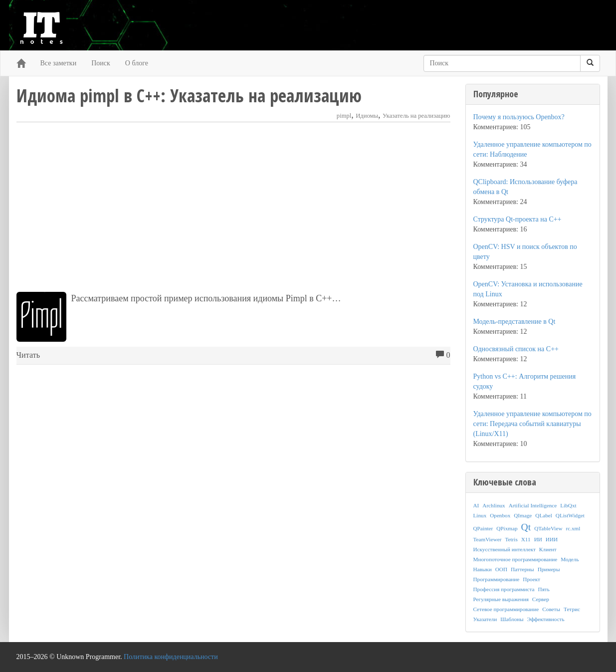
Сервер (541, 599)
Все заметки (59, 63)
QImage (523, 515)
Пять (544, 589)
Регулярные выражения (501, 599)
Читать (28, 355)
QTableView (548, 528)
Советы (551, 609)
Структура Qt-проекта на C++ (517, 219)
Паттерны (522, 569)
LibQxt (568, 505)
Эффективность (546, 619)
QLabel (544, 515)
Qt (526, 527)
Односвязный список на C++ (516, 349)
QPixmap (507, 528)
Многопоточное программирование (515, 559)
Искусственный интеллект (505, 549)
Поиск (101, 63)
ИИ (538, 539)
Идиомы (367, 116)
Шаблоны (512, 619)
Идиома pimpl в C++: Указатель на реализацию (189, 96)
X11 (526, 539)
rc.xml (573, 528)
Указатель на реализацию (416, 116)
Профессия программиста (504, 589)
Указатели (485, 619)
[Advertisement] (233, 207)
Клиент (548, 549)
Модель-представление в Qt (514, 322)
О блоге (137, 63)
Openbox (500, 515)
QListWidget (570, 515)
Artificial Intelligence (533, 505)
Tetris (511, 539)
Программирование (497, 579)
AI (476, 505)
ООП (501, 569)
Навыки (483, 569)
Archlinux (494, 505)
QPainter (483, 528)
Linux (480, 515)
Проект (531, 579)
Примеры (549, 569)
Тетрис (572, 609)
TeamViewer (488, 539)
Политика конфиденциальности (171, 657)
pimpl (344, 116)
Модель (570, 559)
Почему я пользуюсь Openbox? (519, 117)
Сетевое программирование (506, 609)
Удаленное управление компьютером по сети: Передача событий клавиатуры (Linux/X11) (532, 424)
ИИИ (552, 539)
